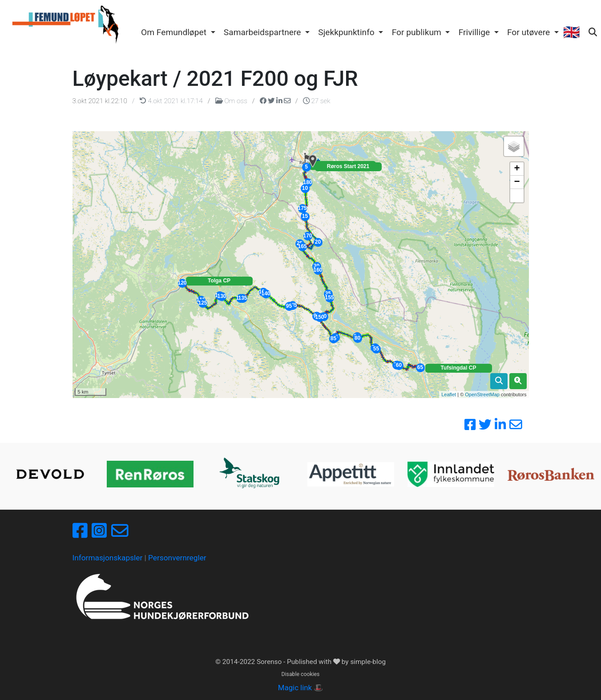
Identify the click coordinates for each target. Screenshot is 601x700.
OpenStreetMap (482, 394)
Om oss (232, 101)
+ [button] (517, 169)
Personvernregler (177, 558)
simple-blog (368, 662)
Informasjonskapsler (108, 558)
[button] (178, 33)
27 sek (317, 101)
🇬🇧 (571, 32)
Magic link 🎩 (300, 688)
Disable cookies (301, 674)
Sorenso (270, 662)
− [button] (517, 182)
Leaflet (449, 394)
